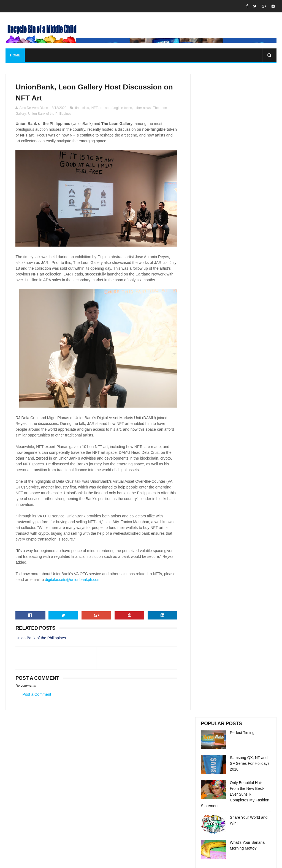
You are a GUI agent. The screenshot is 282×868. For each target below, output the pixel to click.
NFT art (97, 108)
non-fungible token (119, 108)
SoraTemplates (40, 861)
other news (143, 108)
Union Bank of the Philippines (50, 114)
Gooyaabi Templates (101, 861)
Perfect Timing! (243, 89)
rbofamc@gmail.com (141, 791)
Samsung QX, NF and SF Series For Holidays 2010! (250, 120)
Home (15, 55)
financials (82, 108)
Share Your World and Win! (242, 813)
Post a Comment (37, 700)
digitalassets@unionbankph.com (85, 586)
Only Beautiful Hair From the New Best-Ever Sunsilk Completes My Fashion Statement (235, 151)
